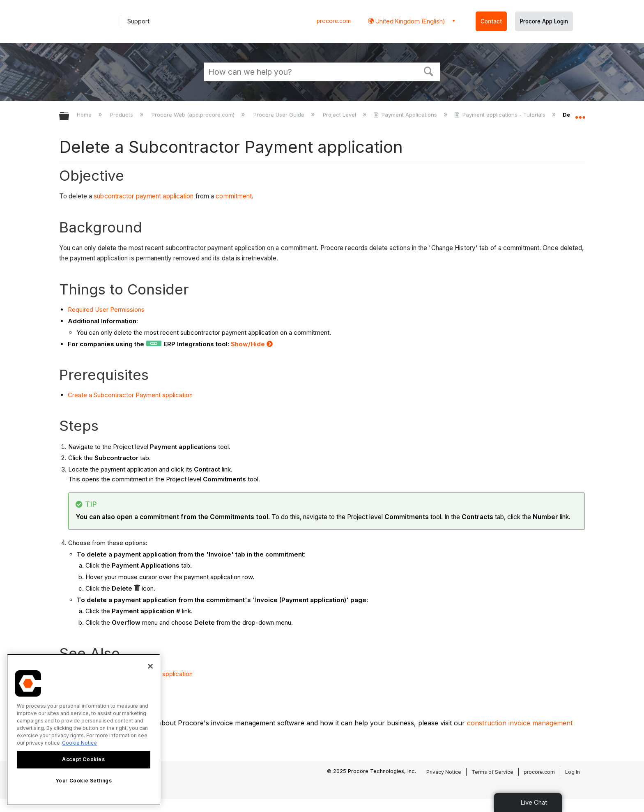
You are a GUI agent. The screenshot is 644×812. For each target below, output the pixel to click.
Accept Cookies (83, 759)
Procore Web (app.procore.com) (194, 115)
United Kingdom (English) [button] (409, 21)
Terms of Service (492, 772)
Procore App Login (544, 21)
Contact (491, 21)
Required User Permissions (106, 309)
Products (122, 115)
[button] (429, 71)
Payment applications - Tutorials (501, 115)
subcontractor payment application (144, 196)
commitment (234, 196)
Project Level (340, 115)
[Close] (150, 666)
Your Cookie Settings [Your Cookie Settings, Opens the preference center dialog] (84, 781)
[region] (84, 730)
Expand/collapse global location (580, 114)
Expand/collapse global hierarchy (69, 116)
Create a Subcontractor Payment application (130, 395)
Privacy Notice (444, 772)
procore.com (334, 21)
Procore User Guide (280, 115)
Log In (573, 772)
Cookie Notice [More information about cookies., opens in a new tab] (79, 743)
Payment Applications (406, 115)
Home (85, 115)
